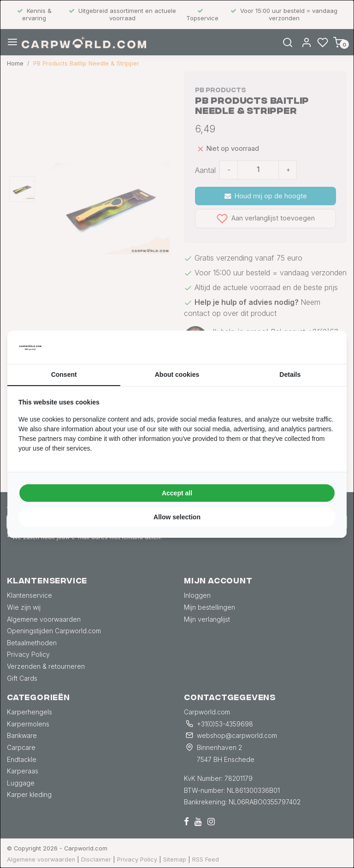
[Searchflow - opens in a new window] (324, 347)
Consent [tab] (64, 375)
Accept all (177, 493)
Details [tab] (290, 375)
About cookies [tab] (177, 375)
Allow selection (177, 517)
